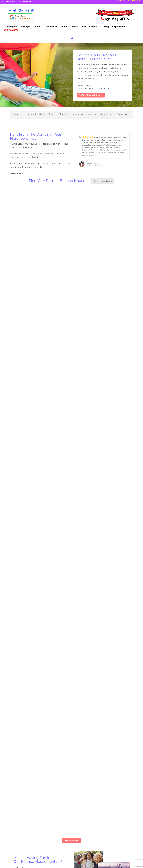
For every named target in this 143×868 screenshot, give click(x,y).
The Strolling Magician (52, 776)
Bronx (42, 114)
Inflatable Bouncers (112, 773)
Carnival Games (81, 777)
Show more (72, 679)
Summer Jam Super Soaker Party (57, 800)
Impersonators (110, 765)
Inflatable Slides (110, 777)
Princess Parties (110, 789)
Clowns (77, 785)
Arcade (77, 765)
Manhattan (92, 114)
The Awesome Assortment (54, 788)
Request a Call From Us (23, 813)
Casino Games (80, 781)
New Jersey (77, 114)
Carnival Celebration (51, 792)
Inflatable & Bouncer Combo (55, 784)
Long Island (30, 114)
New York (16, 114)
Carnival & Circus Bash (52, 796)
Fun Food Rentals (82, 789)
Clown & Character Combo (54, 765)
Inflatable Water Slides (113, 781)
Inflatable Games (111, 769)
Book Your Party (25, 765)
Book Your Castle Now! (91, 95)
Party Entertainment (112, 785)
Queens (52, 114)
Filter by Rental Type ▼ (103, 181)
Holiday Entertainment (84, 797)
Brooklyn (64, 114)
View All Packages (51, 804)
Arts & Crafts (80, 769)
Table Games (109, 793)
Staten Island (107, 114)
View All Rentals (110, 797)
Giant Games (80, 793)
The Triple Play (49, 780)
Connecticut (122, 114)
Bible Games (80, 773)
